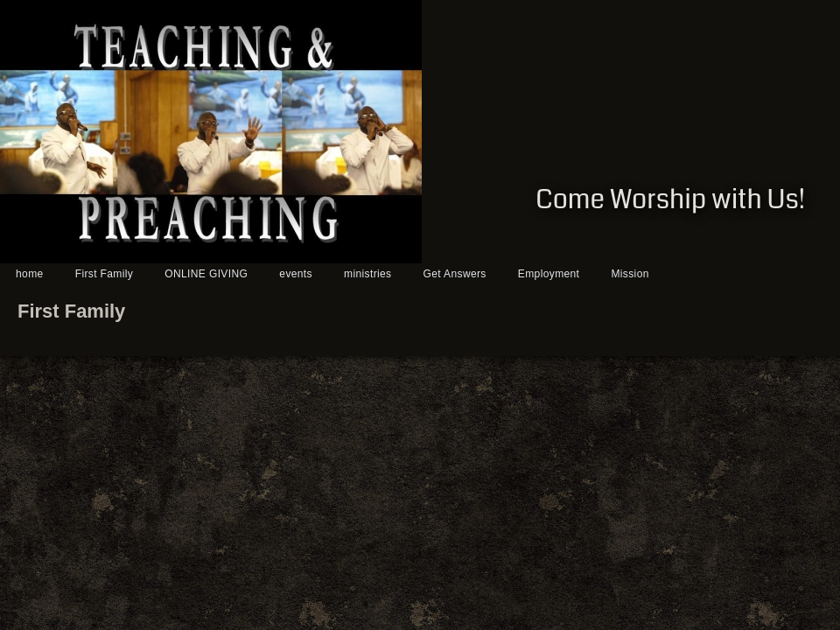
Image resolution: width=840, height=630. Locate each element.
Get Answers (455, 274)
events (296, 274)
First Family (105, 274)
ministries (367, 274)
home (30, 274)
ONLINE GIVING (206, 274)
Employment (549, 274)
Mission (630, 274)
